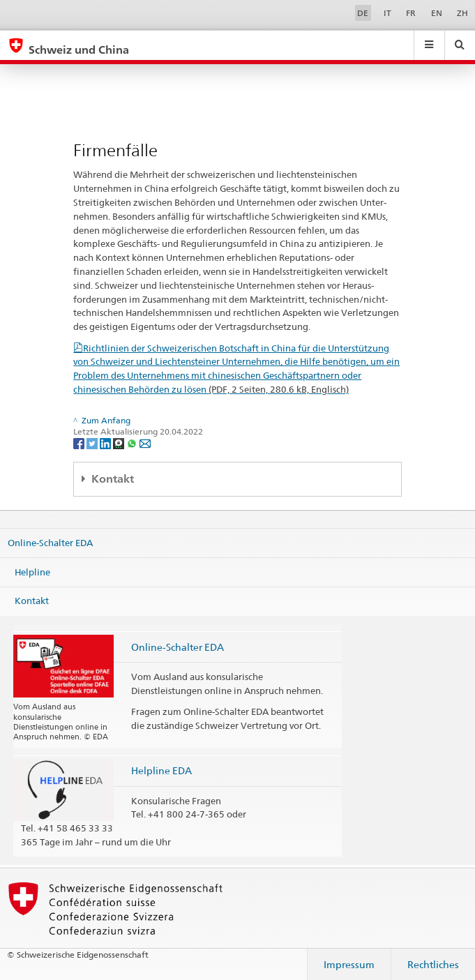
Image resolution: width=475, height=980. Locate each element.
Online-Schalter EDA (50, 543)
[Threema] (120, 443)
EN (437, 13)
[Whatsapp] (133, 443)
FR (411, 13)
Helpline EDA (161, 770)
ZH (462, 13)
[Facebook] (80, 443)
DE (363, 13)
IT (387, 13)
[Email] (145, 443)
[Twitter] (93, 443)
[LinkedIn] (106, 443)
